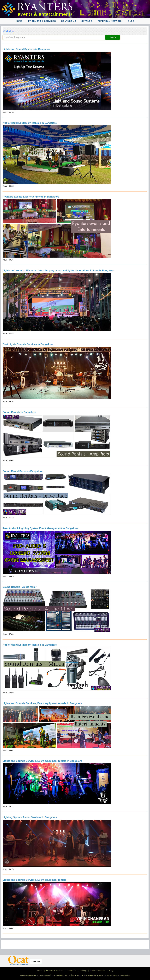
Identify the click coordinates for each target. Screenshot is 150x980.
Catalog (87, 21)
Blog (131, 21)
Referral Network (110, 21)
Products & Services (42, 21)
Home (19, 21)
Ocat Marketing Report (61, 975)
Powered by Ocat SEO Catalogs (118, 975)
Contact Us (69, 21)
